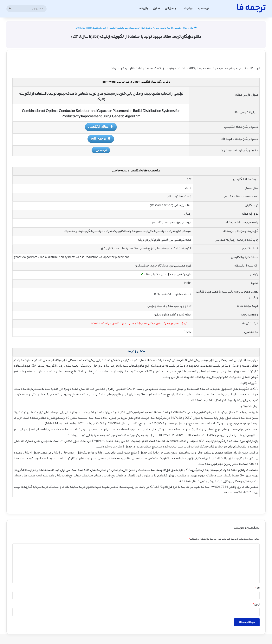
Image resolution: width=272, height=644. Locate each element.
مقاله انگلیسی (101, 127)
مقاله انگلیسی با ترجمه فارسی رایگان (171, 28)
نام (257, 588)
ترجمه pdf (101, 139)
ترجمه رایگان (171, 9)
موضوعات (188, 9)
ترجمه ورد (101, 150)
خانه (193, 28)
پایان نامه (143, 9)
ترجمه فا (205, 9)
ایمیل (256, 605)
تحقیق (156, 9)
